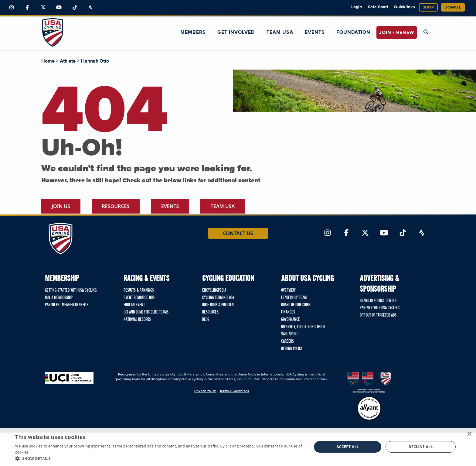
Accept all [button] (348, 447)
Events (170, 206)
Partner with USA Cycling (380, 308)
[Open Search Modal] (426, 32)
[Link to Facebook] (27, 8)
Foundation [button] (353, 32)
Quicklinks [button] (405, 7)
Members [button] (193, 32)
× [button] (469, 434)
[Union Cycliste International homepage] (69, 378)
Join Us (61, 206)
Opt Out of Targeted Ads (378, 315)
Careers (287, 341)
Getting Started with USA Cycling (71, 290)
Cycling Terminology (218, 298)
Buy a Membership (59, 298)
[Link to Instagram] (12, 8)
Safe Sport (378, 7)
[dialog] (238, 447)
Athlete (68, 61)
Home (48, 61)
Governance (291, 320)
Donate (453, 7)
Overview (288, 290)
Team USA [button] (280, 32)
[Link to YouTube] (59, 8)
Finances (288, 312)
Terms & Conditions (234, 391)
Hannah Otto (95, 61)
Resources (116, 206)
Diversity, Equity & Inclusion (303, 327)
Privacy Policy (205, 391)
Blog (206, 320)
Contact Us (238, 233)
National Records (137, 320)
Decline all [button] (421, 447)
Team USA (223, 206)
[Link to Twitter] (43, 8)
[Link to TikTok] (75, 8)
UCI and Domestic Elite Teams (146, 312)
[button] (159, 458)
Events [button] (315, 32)
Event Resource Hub (139, 298)
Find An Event (134, 305)
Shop (428, 7)
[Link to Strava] (90, 8)
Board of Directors (296, 305)
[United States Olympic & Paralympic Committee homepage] (369, 382)
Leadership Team (294, 298)
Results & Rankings (139, 290)
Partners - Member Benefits (67, 305)
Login (357, 7)
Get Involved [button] (236, 32)
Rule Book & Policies (218, 305)
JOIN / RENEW (397, 33)
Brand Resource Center (378, 301)
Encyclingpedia (214, 290)
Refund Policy (292, 349)
